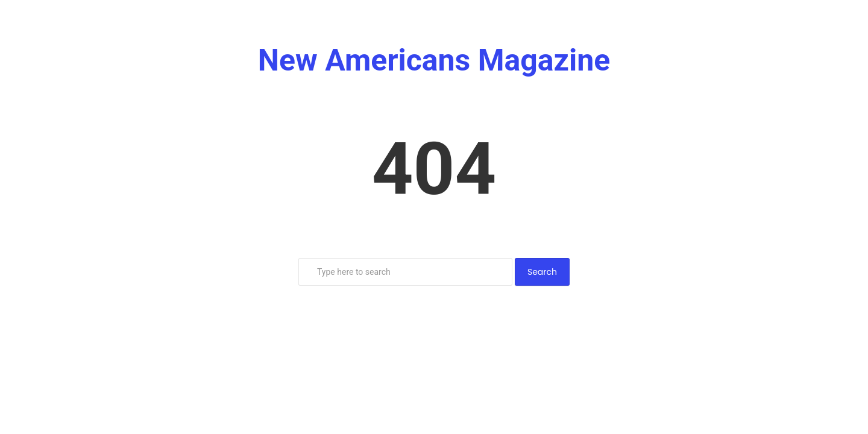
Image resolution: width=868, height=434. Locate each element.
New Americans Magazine (434, 60)
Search (542, 272)
